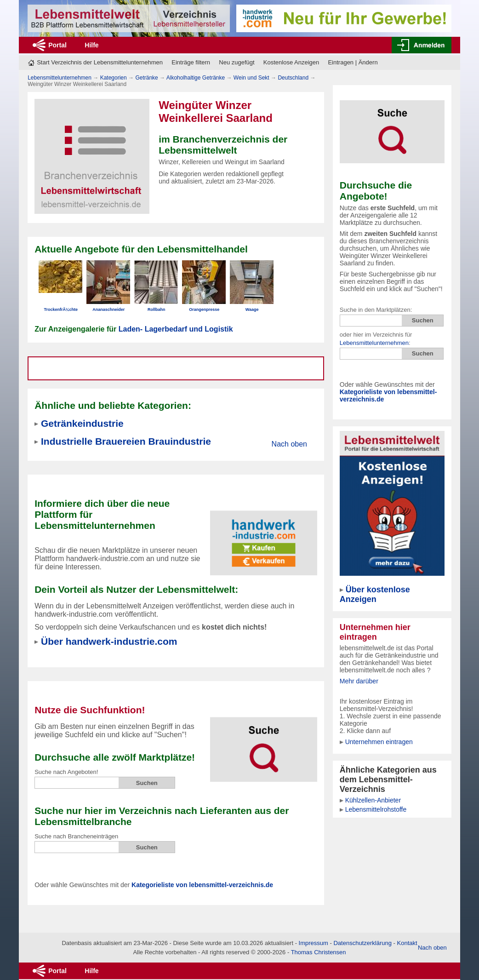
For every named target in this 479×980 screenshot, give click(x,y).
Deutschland (293, 78)
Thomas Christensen (319, 952)
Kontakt (407, 943)
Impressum (314, 943)
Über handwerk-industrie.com (109, 641)
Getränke (146, 78)
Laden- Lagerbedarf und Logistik (176, 329)
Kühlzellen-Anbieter (373, 800)
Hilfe (91, 45)
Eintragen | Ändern (353, 62)
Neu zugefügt (237, 62)
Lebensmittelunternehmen (374, 343)
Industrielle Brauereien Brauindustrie (126, 441)
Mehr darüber (359, 681)
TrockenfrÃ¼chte (61, 309)
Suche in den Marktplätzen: (376, 310)
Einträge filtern (191, 62)
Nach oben (289, 444)
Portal (57, 45)
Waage (252, 309)
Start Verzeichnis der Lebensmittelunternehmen (100, 62)
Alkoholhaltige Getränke (196, 78)
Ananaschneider (108, 309)
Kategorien (114, 78)
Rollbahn (157, 309)
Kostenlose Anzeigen (291, 62)
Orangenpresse (204, 309)
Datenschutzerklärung (362, 943)
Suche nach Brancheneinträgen (76, 836)
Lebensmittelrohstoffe (376, 809)
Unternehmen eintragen (379, 742)
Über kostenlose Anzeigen (375, 594)
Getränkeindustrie (82, 423)
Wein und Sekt (251, 78)
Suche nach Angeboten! (66, 772)
